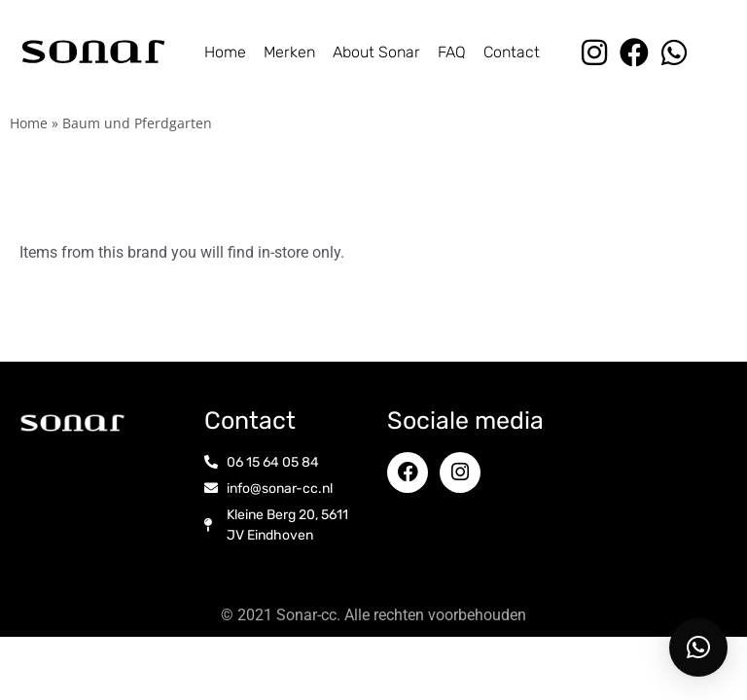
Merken (289, 52)
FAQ (452, 52)
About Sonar (376, 52)
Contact (512, 52)
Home (225, 52)
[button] (698, 647)
